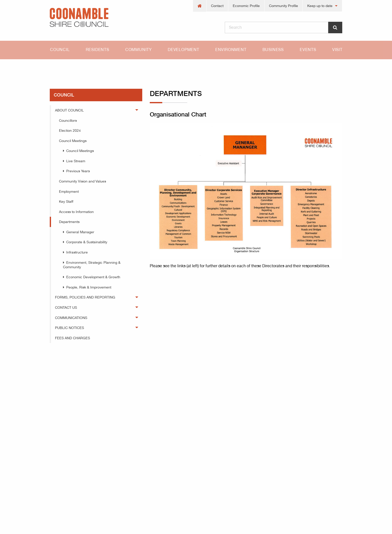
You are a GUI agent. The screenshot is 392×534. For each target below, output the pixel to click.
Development (183, 50)
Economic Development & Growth (93, 277)
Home (55, 68)
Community (138, 50)
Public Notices (69, 328)
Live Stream (76, 161)
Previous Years (78, 171)
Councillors (68, 120)
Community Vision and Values (82, 181)
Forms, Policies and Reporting (85, 297)
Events (308, 50)
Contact (217, 6)
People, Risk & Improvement (89, 287)
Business (273, 50)
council (81, 68)
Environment (231, 50)
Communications (71, 318)
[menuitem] (200, 6)
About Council (69, 110)
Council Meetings (73, 141)
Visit (337, 50)
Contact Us (66, 307)
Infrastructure (77, 252)
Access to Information (76, 212)
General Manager (80, 232)
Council (60, 50)
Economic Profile (246, 6)
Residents (97, 50)
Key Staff (66, 201)
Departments (112, 68)
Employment (69, 191)
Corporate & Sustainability (87, 242)
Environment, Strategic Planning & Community (92, 265)
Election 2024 (70, 130)
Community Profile (283, 6)
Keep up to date (320, 6)
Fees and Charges (72, 338)
